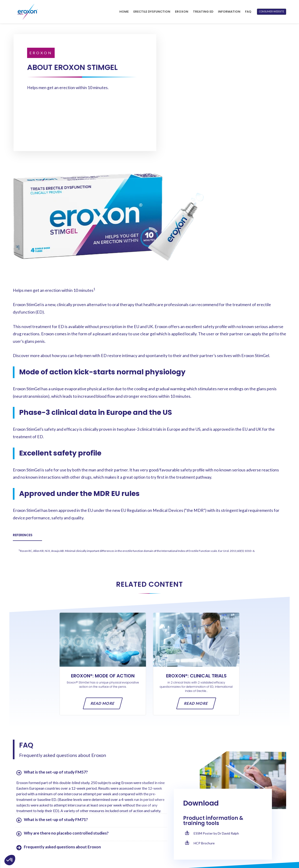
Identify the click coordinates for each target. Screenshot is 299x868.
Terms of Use (215, 831)
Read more (103, 589)
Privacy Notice (217, 838)
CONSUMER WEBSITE (272, 11)
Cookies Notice (217, 846)
